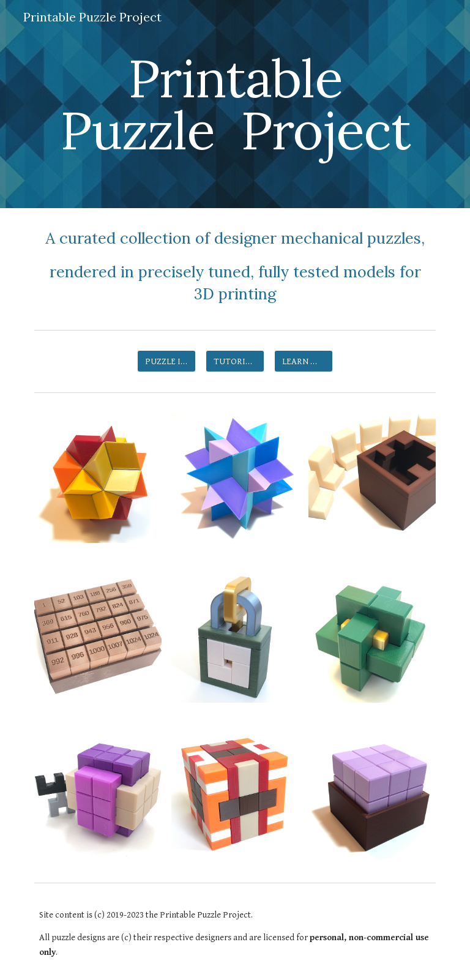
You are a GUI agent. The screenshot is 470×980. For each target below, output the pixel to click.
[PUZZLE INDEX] (166, 361)
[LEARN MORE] (303, 361)
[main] (235, 104)
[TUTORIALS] (235, 361)
